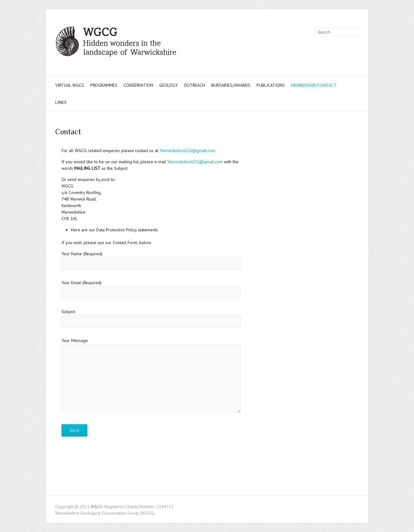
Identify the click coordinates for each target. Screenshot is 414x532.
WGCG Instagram (309, 32)
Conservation (138, 85)
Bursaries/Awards (231, 85)
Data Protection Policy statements (127, 230)
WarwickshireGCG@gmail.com (188, 150)
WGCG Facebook (281, 32)
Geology (168, 85)
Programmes (104, 85)
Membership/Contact (314, 85)
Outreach (194, 85)
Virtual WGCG (70, 85)
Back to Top (405, 523)
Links (61, 102)
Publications (271, 85)
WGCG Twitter (291, 32)
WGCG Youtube (300, 32)
